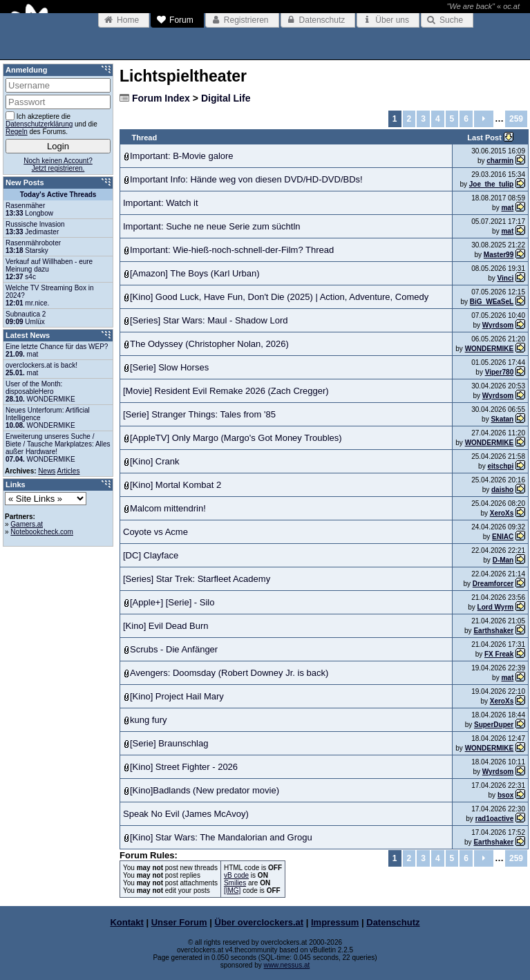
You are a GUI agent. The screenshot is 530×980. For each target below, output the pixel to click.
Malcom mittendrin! (168, 508)
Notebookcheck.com (42, 532)
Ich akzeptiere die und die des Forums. (51, 123)
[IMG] (232, 891)
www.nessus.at (287, 965)
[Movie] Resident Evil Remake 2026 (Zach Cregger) (226, 391)
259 (516, 119)
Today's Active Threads (58, 195)
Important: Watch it (161, 203)
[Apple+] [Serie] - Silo (172, 602)
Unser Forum (179, 922)
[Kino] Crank (155, 461)
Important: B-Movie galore (182, 156)
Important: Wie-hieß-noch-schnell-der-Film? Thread (232, 250)
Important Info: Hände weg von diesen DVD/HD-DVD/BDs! (246, 179)
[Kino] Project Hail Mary (177, 696)
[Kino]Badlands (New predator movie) (205, 790)
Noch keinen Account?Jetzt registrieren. (58, 164)
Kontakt (126, 922)
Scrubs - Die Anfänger (174, 649)
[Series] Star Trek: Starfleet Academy (197, 579)
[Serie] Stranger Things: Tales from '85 (199, 414)
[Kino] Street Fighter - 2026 (184, 767)
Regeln (17, 132)
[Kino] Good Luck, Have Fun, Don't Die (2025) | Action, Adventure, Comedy (279, 297)
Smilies (235, 883)
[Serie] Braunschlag (169, 743)
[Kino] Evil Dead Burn (166, 626)
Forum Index (161, 98)
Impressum (335, 922)
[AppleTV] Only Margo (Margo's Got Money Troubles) (236, 438)
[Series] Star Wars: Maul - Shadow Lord (209, 320)
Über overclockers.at (259, 922)
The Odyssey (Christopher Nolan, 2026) (209, 344)
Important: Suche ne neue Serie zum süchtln (212, 226)
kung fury (148, 720)
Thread (145, 138)
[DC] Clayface (151, 555)
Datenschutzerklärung (39, 124)
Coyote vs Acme (155, 532)
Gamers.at (27, 524)
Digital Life (226, 98)
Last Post (485, 138)
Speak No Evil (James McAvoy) (186, 814)
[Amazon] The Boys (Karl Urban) (195, 273)
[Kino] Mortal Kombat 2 (176, 485)
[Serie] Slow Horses (169, 367)
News (47, 471)
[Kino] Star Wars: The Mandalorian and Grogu (221, 837)
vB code (236, 875)
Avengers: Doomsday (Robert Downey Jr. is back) (229, 673)
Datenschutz (393, 922)
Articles (69, 471)
